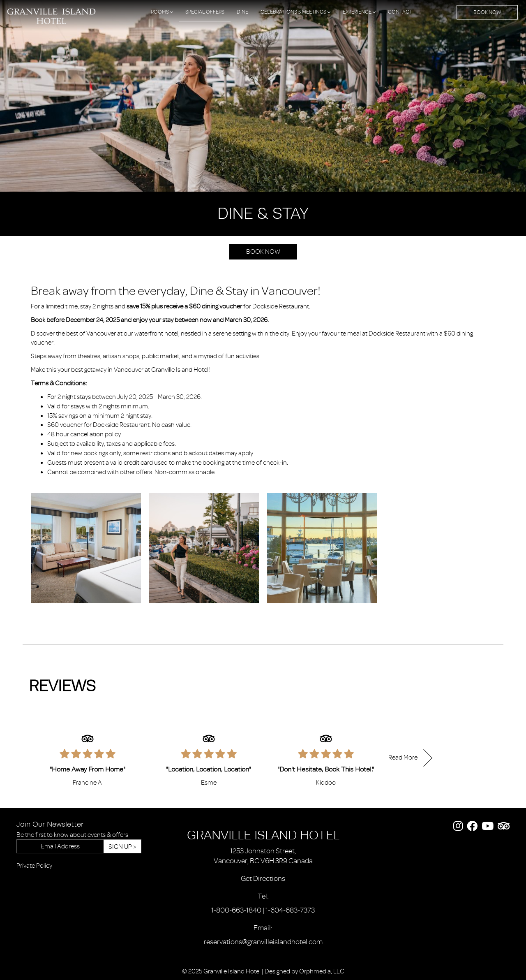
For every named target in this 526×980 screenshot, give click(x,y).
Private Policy (34, 866)
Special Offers (205, 12)
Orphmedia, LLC (322, 971)
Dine (242, 12)
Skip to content (29, 38)
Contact (400, 12)
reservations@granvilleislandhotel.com (263, 942)
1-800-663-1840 (236, 910)
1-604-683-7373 (290, 910)
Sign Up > (122, 847)
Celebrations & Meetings (295, 12)
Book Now (487, 12)
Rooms (162, 12)
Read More (403, 758)
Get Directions (263, 878)
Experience (359, 12)
